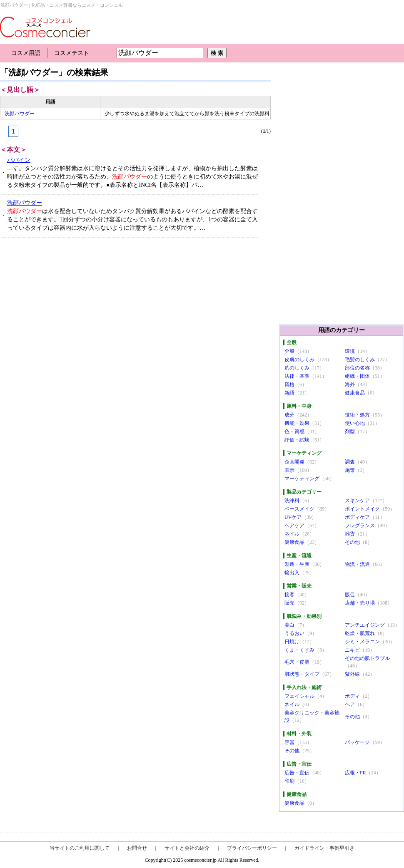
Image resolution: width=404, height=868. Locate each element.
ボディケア (357, 517)
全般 (289, 351)
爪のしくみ (297, 368)
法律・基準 (297, 376)
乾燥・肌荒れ (360, 633)
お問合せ (137, 848)
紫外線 (352, 674)
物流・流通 (357, 564)
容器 (289, 742)
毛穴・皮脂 (297, 662)
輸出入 (292, 573)
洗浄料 (292, 501)
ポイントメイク (362, 509)
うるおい (294, 633)
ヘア (350, 704)
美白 (289, 625)
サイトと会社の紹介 (187, 848)
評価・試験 (297, 440)
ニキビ (352, 650)
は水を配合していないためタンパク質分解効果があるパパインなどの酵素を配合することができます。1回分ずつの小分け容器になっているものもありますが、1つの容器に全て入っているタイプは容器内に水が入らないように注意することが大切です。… (132, 219)
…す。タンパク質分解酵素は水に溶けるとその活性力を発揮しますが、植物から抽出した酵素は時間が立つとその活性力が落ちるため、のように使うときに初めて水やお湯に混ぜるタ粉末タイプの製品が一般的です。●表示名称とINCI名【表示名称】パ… (132, 177)
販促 (350, 595)
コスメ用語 (26, 53)
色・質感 (294, 432)
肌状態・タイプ (302, 674)
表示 (289, 470)
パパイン (19, 160)
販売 (289, 603)
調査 (350, 462)
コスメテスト (72, 53)
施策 (350, 470)
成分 (289, 415)
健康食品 (355, 393)
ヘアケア (294, 526)
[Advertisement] (63, 306)
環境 (350, 351)
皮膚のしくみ (299, 360)
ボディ (352, 696)
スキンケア (357, 501)
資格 (289, 384)
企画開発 (294, 462)
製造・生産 (297, 564)
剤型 (350, 432)
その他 (352, 542)
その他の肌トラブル (367, 658)
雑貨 (350, 534)
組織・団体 (357, 376)
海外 (350, 384)
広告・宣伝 (297, 773)
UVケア (293, 517)
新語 (289, 393)
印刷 (289, 781)
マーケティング (302, 479)
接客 (289, 595)
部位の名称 (357, 368)
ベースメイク (299, 509)
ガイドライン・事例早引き (324, 848)
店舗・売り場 (360, 603)
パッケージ (357, 742)
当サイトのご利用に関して (80, 848)
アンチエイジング (365, 625)
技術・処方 (357, 415)
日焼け (292, 642)
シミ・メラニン (362, 642)
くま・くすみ (299, 650)
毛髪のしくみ (360, 360)
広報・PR (355, 773)
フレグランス (360, 526)
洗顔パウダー (20, 114)
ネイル (292, 534)
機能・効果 (297, 423)
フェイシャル (299, 696)
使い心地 (355, 423)
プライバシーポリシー (252, 848)
